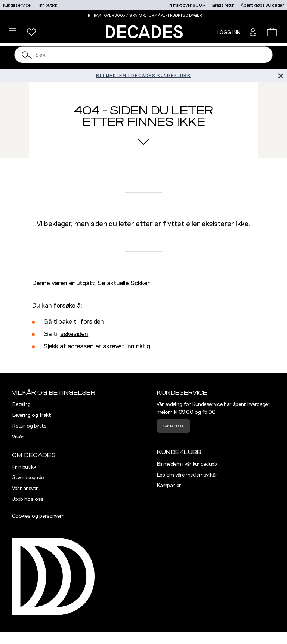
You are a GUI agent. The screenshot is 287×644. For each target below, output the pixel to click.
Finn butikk (47, 5)
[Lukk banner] (280, 75)
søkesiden (74, 334)
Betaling (21, 404)
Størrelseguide (28, 478)
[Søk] (27, 55)
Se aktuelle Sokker (124, 283)
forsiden (92, 322)
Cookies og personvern (38, 516)
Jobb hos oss (28, 499)
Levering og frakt (32, 415)
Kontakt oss (173, 426)
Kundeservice (17, 5)
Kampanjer (169, 486)
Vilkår (18, 437)
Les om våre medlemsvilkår (187, 475)
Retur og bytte (29, 426)
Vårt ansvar (25, 489)
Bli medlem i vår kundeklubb (187, 464)
